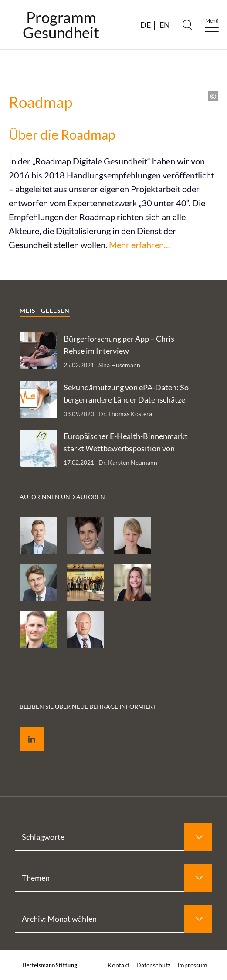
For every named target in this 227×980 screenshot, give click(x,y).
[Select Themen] (113, 878)
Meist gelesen (45, 310)
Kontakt (119, 965)
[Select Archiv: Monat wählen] (113, 919)
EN (165, 25)
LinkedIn (25, 729)
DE (146, 25)
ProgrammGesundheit (61, 25)
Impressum (192, 965)
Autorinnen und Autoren (62, 497)
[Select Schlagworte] (113, 837)
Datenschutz (153, 965)
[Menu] (212, 25)
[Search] (187, 25)
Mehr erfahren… (140, 245)
